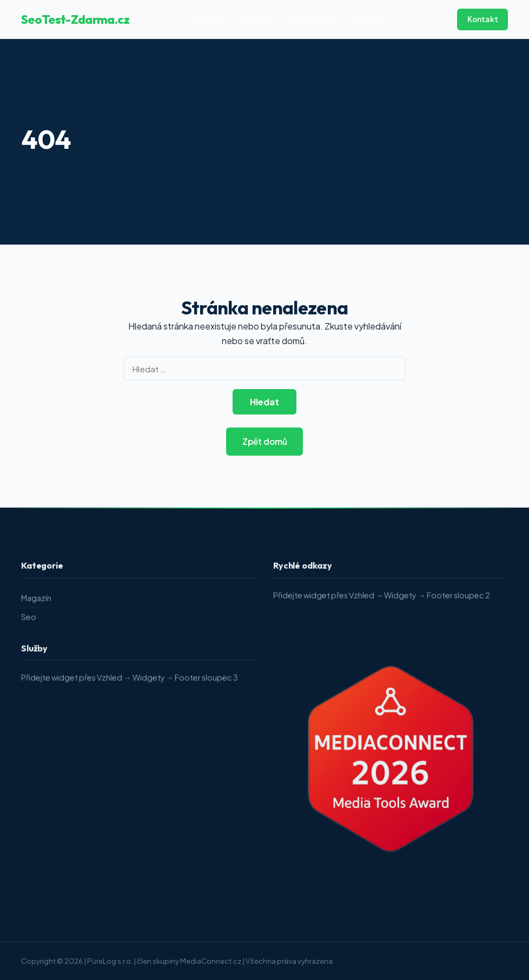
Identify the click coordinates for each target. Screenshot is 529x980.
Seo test (255, 19)
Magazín (370, 19)
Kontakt (483, 19)
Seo (29, 619)
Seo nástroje (313, 19)
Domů (209, 19)
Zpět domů (265, 441)
